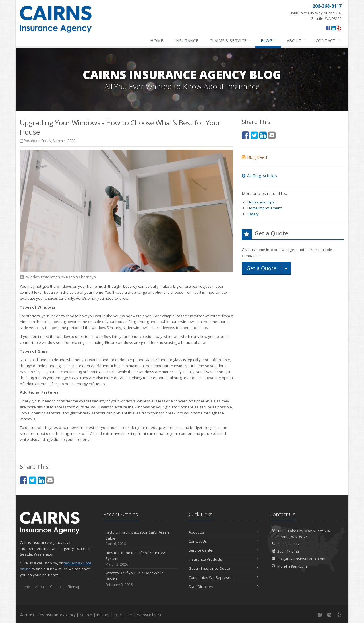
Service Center (224, 550)
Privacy (103, 615)
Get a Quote (261, 268)
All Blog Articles (259, 176)
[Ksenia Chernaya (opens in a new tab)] (81, 277)
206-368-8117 (288, 544)
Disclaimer (123, 615)
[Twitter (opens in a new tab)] (32, 480)
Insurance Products (224, 559)
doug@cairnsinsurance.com (301, 559)
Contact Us (224, 541)
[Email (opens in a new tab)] (50, 480)
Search (86, 615)
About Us (224, 532)
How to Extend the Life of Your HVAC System (141, 559)
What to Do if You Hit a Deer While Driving (141, 579)
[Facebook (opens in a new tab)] (328, 28)
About (297, 40)
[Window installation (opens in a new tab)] (43, 277)
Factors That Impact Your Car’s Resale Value (141, 538)
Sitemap (74, 587)
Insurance (186, 40)
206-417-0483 (288, 551)
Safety (253, 214)
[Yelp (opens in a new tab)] (339, 28)
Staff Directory (224, 587)
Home (157, 40)
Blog (269, 40)
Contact (328, 40)
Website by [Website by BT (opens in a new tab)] (149, 615)
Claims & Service (231, 40)
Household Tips (261, 202)
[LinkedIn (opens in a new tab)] (333, 28)
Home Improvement (264, 208)
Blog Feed (254, 157)
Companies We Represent (224, 577)
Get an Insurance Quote (224, 568)
